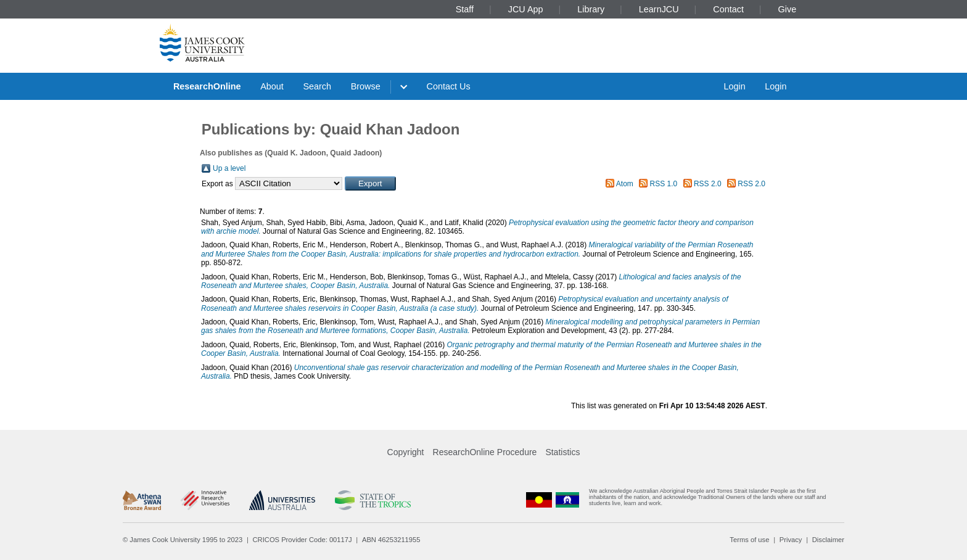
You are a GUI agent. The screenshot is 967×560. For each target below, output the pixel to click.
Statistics (562, 452)
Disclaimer (828, 540)
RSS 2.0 (708, 184)
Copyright (406, 452)
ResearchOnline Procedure (485, 452)
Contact (728, 9)
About (272, 86)
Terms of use (749, 540)
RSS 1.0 (664, 184)
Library (591, 9)
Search (317, 86)
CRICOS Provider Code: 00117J (302, 540)
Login (734, 86)
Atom (625, 184)
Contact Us (449, 86)
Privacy (791, 540)
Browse (366, 86)
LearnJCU (659, 9)
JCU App (526, 9)
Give (788, 9)
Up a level (229, 168)
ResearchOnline (207, 86)
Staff (465, 9)
